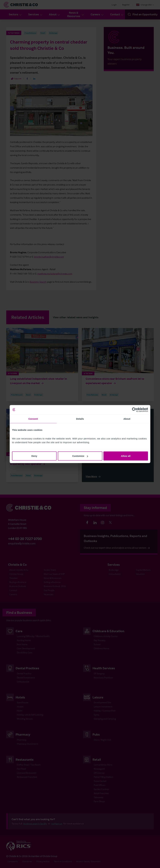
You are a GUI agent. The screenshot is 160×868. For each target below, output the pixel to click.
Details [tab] (80, 419)
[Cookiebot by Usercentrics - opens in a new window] (134, 410)
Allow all (126, 456)
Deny (34, 456)
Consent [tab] (33, 419)
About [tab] (127, 419)
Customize (80, 456)
